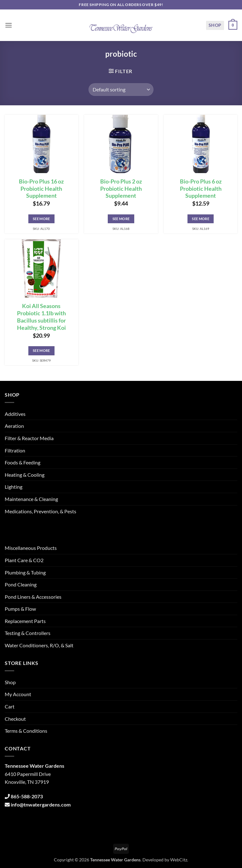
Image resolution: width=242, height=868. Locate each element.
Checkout (15, 719)
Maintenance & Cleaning (31, 499)
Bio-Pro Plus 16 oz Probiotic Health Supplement (41, 189)
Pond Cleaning (21, 584)
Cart (10, 706)
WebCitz (179, 860)
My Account (18, 694)
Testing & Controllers (28, 633)
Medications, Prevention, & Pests (40, 511)
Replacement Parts (25, 621)
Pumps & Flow (20, 609)
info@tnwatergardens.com (41, 804)
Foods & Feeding (23, 462)
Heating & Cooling (25, 475)
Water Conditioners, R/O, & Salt (39, 645)
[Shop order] (121, 90)
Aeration (14, 426)
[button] (9, 25)
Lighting (14, 487)
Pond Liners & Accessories (33, 597)
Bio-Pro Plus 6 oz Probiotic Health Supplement (201, 189)
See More (41, 219)
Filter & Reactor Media (29, 438)
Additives (15, 414)
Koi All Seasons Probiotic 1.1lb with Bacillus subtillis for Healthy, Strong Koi (41, 317)
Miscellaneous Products (31, 548)
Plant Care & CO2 (24, 560)
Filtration (15, 450)
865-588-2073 (27, 796)
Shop (215, 25)
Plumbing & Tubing (25, 572)
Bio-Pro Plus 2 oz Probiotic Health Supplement (121, 189)
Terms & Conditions (26, 731)
